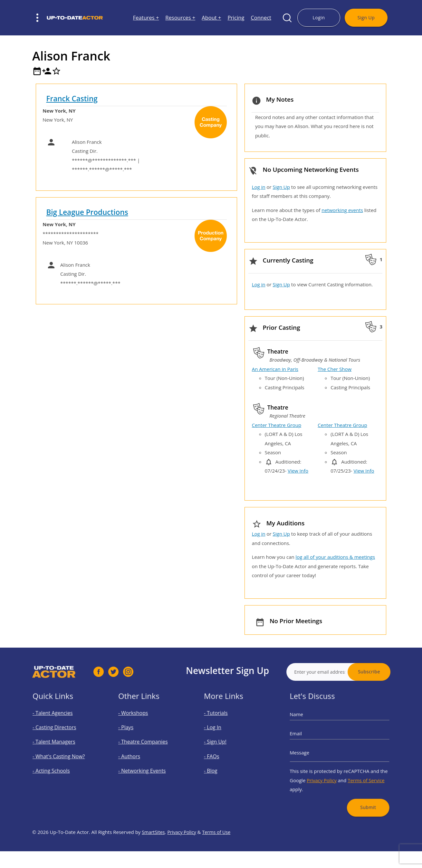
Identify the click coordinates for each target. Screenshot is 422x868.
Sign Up (366, 18)
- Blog (218, 766)
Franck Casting (72, 99)
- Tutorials (222, 723)
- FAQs (219, 755)
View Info (298, 471)
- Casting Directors (58, 734)
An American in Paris (275, 369)
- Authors (136, 755)
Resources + (180, 18)
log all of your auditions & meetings (335, 557)
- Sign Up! (222, 744)
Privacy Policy (326, 774)
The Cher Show (335, 369)
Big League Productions (87, 212)
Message (309, 753)
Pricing (236, 18)
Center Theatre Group (277, 425)
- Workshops (139, 723)
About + (211, 18)
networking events (342, 210)
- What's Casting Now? (62, 755)
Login (319, 18)
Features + (146, 18)
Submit (361, 794)
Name (307, 724)
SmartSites (154, 851)
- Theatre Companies (146, 744)
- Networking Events (145, 766)
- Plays (133, 734)
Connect (261, 18)
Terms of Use (219, 851)
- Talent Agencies (57, 723)
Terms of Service (360, 774)
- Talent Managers (58, 744)
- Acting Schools (56, 766)
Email (307, 738)
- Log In (220, 734)
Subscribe (389, 672)
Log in (259, 187)
